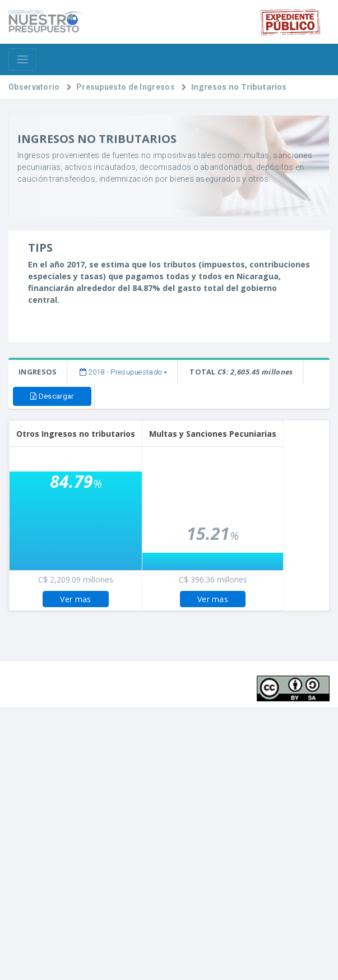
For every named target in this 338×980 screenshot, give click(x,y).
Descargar (52, 396)
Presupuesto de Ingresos (126, 87)
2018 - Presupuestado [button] (121, 372)
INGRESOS (38, 372)
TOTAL (241, 372)
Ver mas (75, 599)
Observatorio (34, 87)
